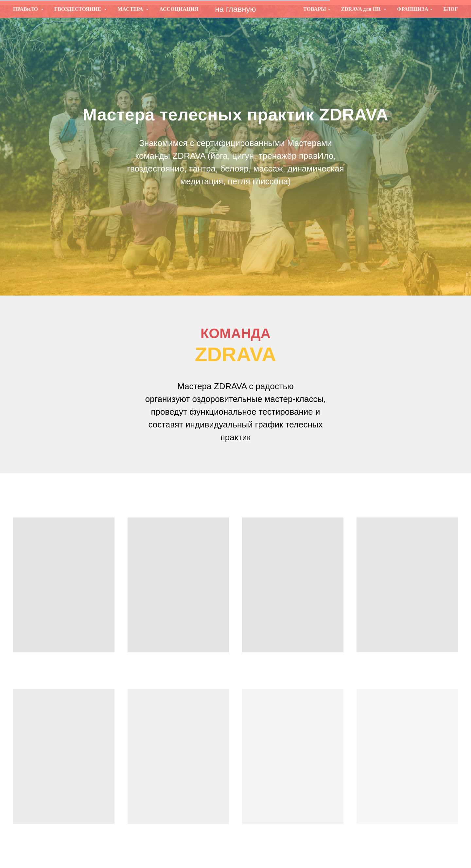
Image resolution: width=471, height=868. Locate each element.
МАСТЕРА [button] (131, 9)
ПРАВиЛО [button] (26, 9)
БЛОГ (451, 9)
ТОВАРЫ (315, 9)
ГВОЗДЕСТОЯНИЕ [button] (78, 9)
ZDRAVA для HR (362, 9)
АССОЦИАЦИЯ (179, 9)
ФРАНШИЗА (413, 9)
